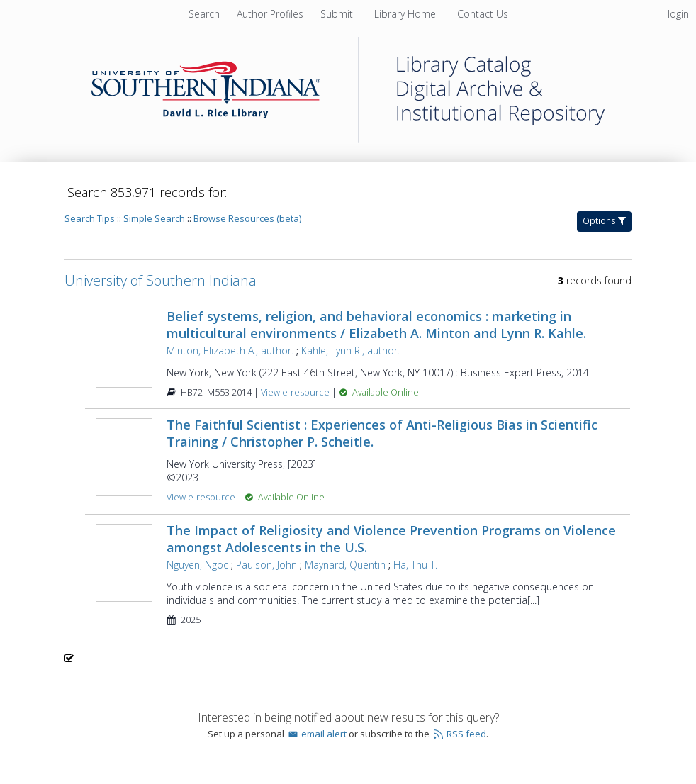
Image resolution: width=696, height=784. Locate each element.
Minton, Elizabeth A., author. (230, 351)
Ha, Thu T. (415, 565)
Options (604, 221)
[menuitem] (271, 14)
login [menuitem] (678, 14)
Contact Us (483, 14)
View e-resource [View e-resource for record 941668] (296, 392)
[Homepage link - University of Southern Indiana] (348, 139)
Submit (338, 14)
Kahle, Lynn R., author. (350, 351)
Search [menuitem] (204, 14)
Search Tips (90, 218)
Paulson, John (266, 565)
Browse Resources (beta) (247, 218)
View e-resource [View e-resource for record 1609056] (202, 497)
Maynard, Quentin (345, 565)
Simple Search (154, 218)
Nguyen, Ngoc (197, 565)
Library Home (406, 14)
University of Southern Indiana (161, 280)
